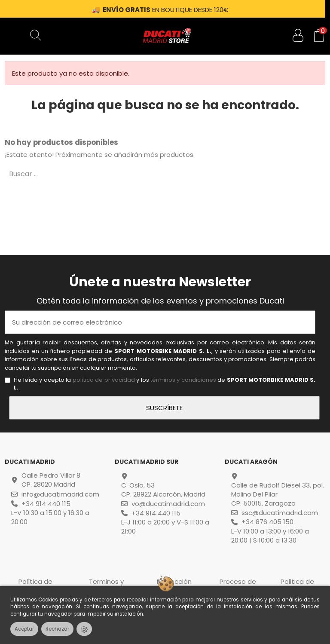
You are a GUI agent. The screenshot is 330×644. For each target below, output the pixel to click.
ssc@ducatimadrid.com (280, 513)
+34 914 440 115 (46, 504)
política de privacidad (104, 380)
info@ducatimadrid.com (60, 494)
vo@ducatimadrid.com (168, 504)
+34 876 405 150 (267, 522)
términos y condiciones (183, 380)
